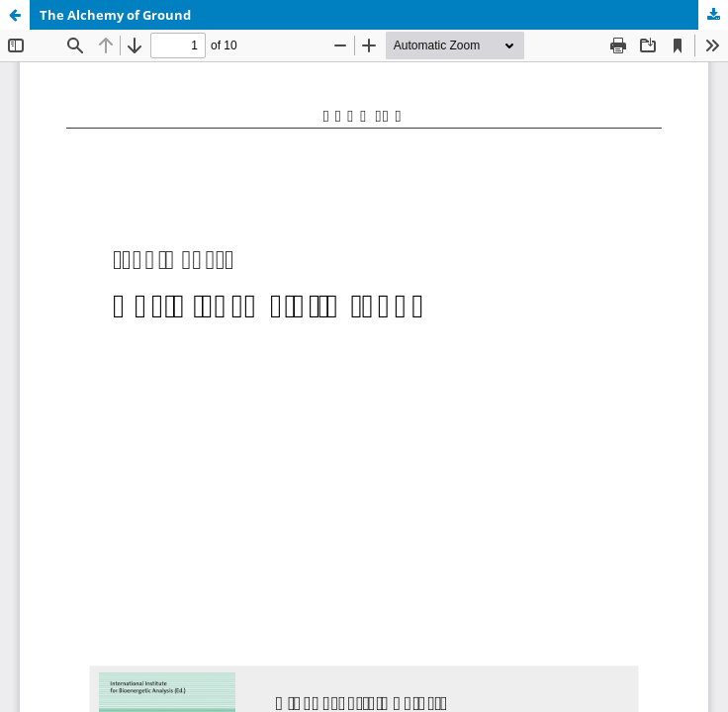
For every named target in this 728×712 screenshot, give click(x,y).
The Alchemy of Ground (115, 15)
